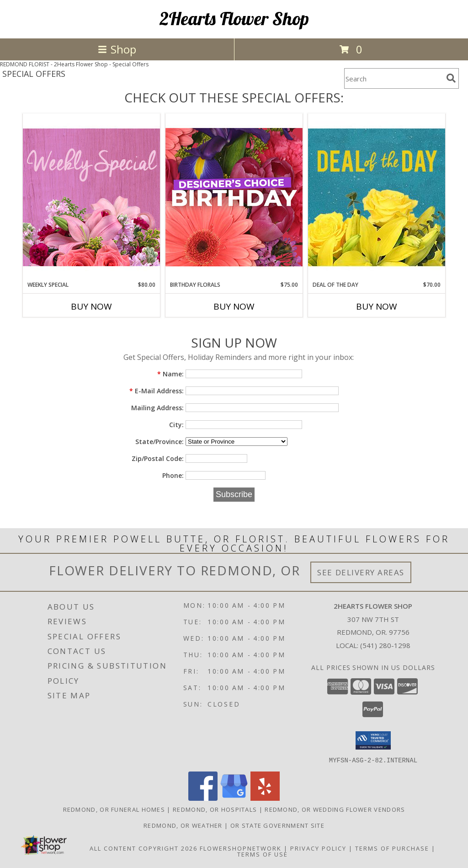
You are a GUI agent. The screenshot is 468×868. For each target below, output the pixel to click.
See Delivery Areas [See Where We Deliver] (361, 572)
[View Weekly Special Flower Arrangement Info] (91, 197)
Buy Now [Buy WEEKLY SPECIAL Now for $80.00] (91, 306)
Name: (170, 374)
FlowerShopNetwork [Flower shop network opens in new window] (241, 848)
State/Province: (160, 442)
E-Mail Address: (157, 391)
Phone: (173, 475)
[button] (373, 740)
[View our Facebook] (203, 798)
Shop (117, 49)
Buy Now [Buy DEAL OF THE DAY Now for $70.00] (377, 306)
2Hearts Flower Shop (234, 18)
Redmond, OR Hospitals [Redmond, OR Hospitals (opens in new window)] (215, 809)
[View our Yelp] (265, 798)
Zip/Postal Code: (158, 458)
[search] (451, 78)
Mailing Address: (157, 408)
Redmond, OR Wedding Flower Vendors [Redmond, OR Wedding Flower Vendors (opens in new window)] (335, 809)
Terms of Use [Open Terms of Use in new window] (263, 854)
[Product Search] (394, 78)
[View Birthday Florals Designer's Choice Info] (234, 197)
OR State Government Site (277, 825)
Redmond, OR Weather (183, 825)
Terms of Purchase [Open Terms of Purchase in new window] (392, 848)
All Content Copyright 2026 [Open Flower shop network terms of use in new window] (144, 848)
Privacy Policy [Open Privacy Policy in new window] (318, 848)
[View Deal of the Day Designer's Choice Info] (377, 197)
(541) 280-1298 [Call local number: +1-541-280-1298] (385, 645)
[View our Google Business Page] (234, 798)
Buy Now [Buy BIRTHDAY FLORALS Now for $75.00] (234, 306)
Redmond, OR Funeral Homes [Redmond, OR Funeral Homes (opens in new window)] (114, 809)
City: (176, 425)
